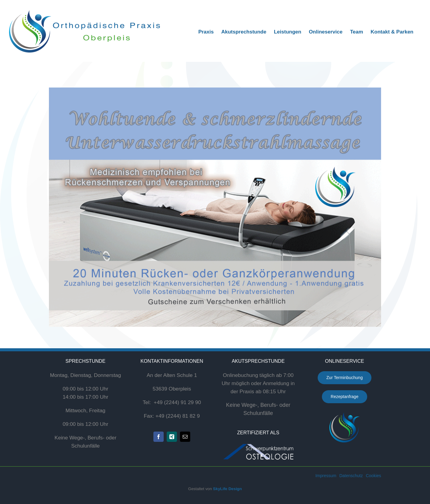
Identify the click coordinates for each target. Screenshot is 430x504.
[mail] (185, 437)
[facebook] (159, 437)
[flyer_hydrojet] (215, 207)
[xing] (172, 437)
